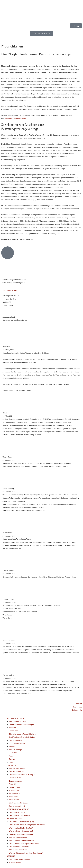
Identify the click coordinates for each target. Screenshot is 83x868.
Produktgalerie (15, 787)
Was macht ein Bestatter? (19, 847)
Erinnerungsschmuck (17, 806)
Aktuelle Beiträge (16, 750)
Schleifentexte (15, 793)
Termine (12, 759)
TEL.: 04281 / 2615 (10, 291)
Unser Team (14, 731)
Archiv (14, 753)
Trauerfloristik (14, 790)
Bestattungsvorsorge (17, 812)
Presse (12, 756)
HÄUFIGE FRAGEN (14, 819)
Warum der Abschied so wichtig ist (22, 775)
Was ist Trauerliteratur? (18, 837)
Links (11, 762)
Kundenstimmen (15, 740)
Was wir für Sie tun (16, 772)
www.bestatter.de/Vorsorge (15, 118)
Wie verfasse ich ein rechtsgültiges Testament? (27, 825)
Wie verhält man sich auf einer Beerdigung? (26, 853)
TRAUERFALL (12, 765)
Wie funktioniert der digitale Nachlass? (24, 844)
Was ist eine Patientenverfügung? (22, 822)
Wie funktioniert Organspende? (21, 831)
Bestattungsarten (16, 781)
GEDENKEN (11, 856)
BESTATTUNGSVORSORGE (18, 809)
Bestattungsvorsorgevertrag (20, 815)
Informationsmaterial (17, 743)
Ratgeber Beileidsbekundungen (21, 834)
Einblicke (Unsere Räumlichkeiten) (22, 734)
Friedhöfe (13, 784)
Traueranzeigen (15, 862)
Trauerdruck (14, 797)
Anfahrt (12, 747)
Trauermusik (14, 800)
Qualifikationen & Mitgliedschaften (22, 737)
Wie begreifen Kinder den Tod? (21, 828)
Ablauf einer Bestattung (18, 850)
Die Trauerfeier (15, 778)
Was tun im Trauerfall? (18, 768)
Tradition (12, 728)
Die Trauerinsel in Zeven (19, 803)
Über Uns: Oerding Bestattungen (22, 725)
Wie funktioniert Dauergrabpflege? (22, 840)
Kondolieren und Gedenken (20, 859)
